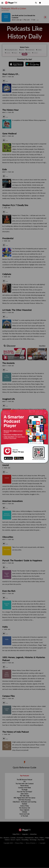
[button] (2, 3)
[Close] (45, 413)
